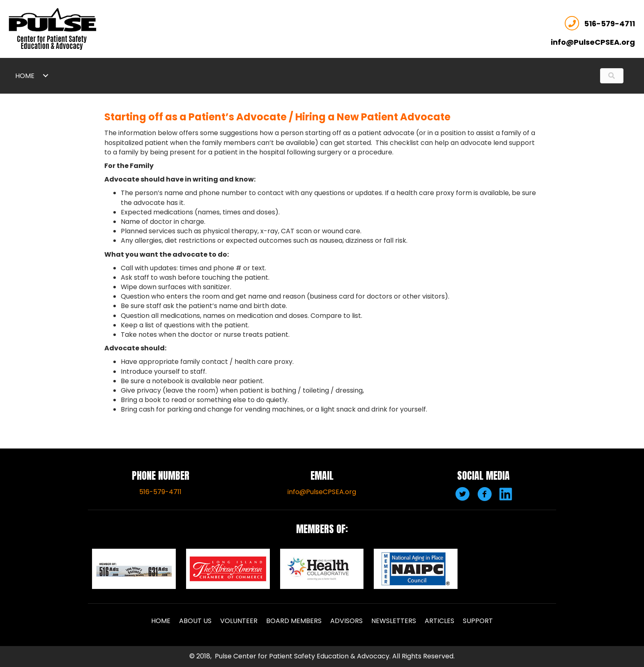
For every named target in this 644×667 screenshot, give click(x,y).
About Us (195, 621)
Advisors (346, 621)
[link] (41, 75)
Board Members (294, 621)
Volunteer (239, 621)
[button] (461, 493)
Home (161, 621)
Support (478, 621)
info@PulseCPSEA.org (322, 492)
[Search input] (604, 75)
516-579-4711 (602, 22)
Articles (439, 621)
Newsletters (394, 621)
